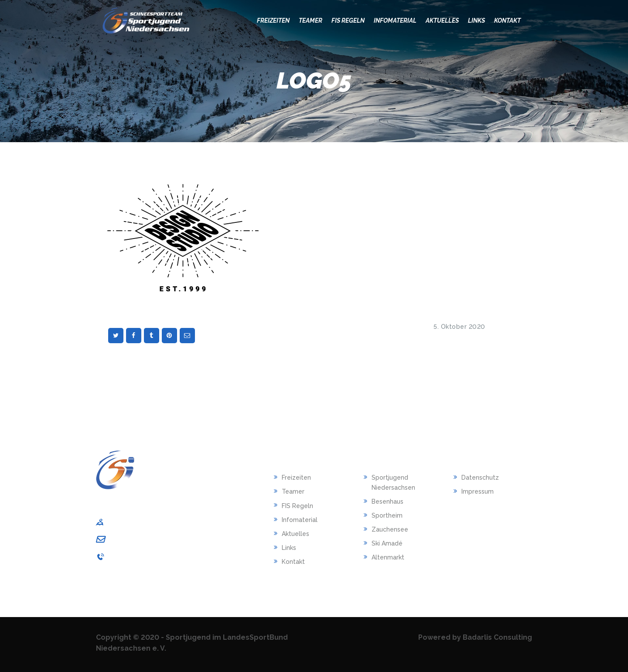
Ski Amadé (387, 543)
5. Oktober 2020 (459, 327)
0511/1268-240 (131, 557)
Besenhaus (387, 501)
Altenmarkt (388, 557)
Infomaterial (300, 520)
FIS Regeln (297, 506)
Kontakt (293, 562)
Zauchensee (390, 529)
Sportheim (387, 515)
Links (289, 548)
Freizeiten (296, 478)
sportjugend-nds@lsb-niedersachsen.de (171, 539)
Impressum (478, 491)
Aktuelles (295, 534)
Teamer (293, 491)
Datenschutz (480, 478)
